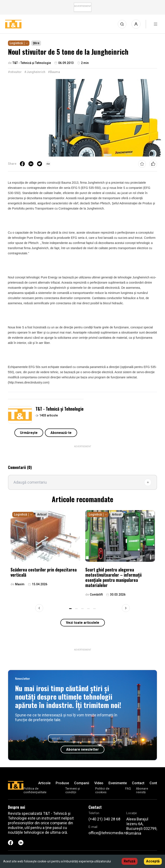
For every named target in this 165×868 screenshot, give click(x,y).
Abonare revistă (142, 790)
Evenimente (118, 783)
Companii (82, 783)
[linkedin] (31, 164)
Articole (44, 783)
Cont (153, 783)
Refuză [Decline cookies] (130, 861)
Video (99, 783)
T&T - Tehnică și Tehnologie (60, 409)
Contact (138, 783)
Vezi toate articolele (83, 623)
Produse (62, 783)
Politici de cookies (102, 790)
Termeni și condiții (73, 790)
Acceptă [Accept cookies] (153, 861)
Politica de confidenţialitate (35, 790)
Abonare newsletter (82, 749)
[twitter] (40, 164)
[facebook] (22, 164)
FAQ (128, 789)
